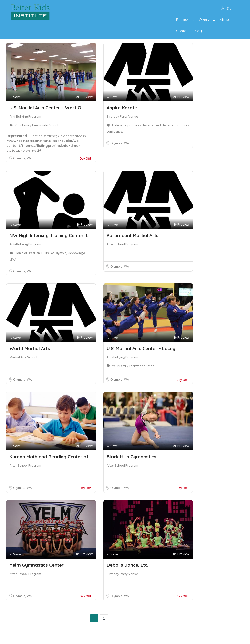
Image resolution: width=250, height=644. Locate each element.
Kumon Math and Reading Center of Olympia (59, 457)
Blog (198, 31)
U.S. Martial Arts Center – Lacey (141, 348)
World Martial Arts (30, 348)
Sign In (232, 8)
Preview (84, 97)
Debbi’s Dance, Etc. (127, 565)
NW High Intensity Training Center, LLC (52, 235)
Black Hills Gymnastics (131, 457)
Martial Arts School (23, 357)
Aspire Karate (122, 108)
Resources (185, 20)
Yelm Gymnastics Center (37, 565)
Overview (207, 20)
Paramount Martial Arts (133, 235)
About (225, 20)
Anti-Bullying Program (25, 116)
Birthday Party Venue (122, 116)
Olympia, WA (22, 158)
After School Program (122, 244)
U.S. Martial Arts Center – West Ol (46, 108)
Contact (183, 31)
